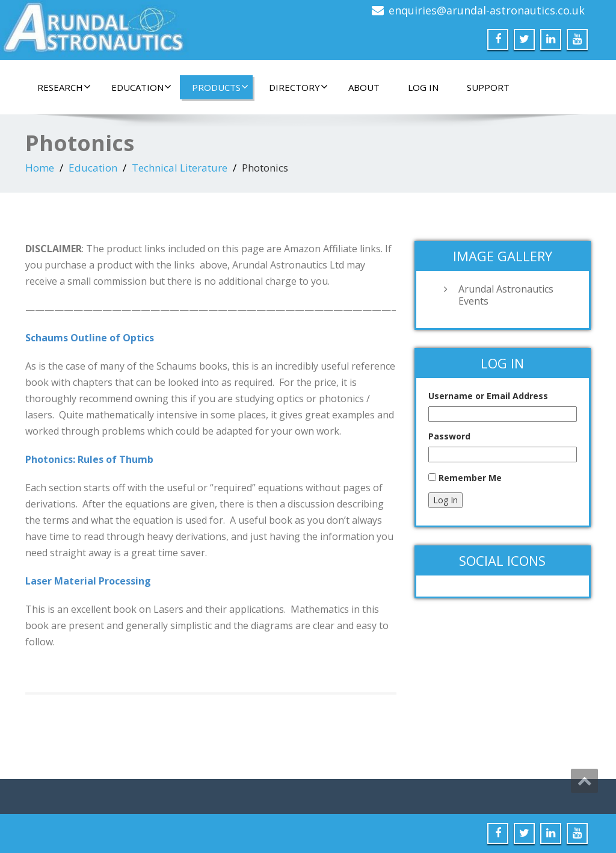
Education (141, 87)
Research (64, 87)
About (364, 87)
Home (40, 168)
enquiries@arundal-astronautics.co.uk (487, 10)
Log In (423, 87)
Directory (298, 87)
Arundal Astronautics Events (506, 295)
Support (488, 87)
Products (220, 87)
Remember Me (470, 478)
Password (449, 436)
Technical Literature (180, 168)
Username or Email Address (488, 396)
